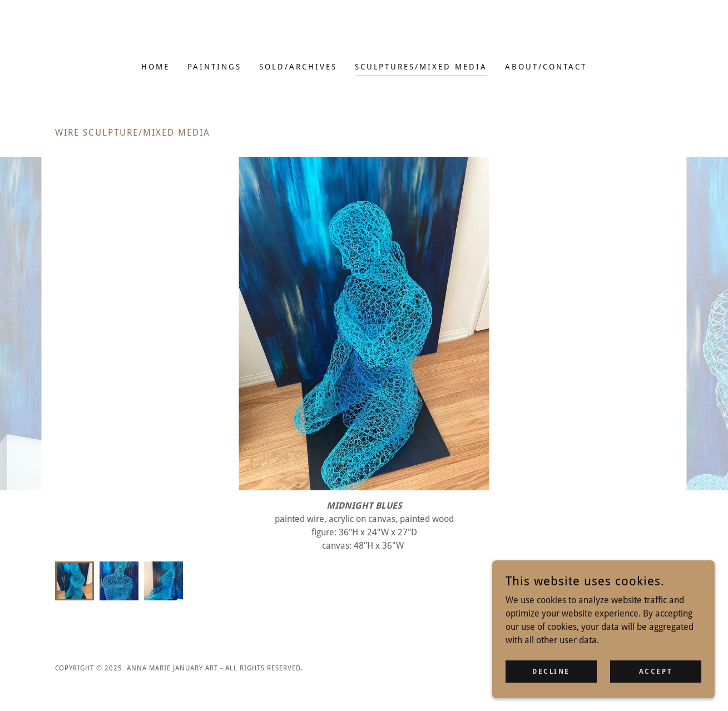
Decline (551, 671)
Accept (656, 671)
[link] (364, 38)
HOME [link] (155, 67)
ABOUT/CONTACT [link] (546, 67)
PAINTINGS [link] (214, 67)
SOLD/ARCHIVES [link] (298, 67)
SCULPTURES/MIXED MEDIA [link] (421, 67)
